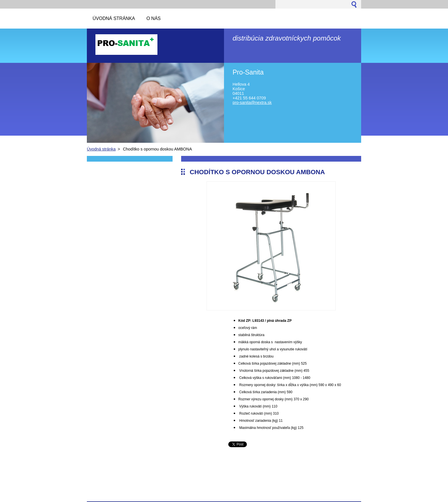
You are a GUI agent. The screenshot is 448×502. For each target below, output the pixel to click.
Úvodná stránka (101, 149)
